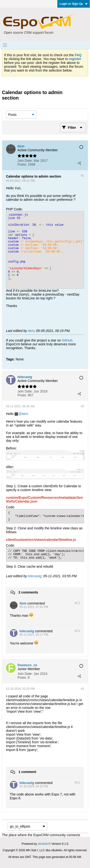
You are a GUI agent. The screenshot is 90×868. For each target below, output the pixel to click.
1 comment (27, 772)
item (31, 331)
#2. (77, 603)
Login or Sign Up (74, 4)
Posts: (22, 164)
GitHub (67, 340)
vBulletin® (44, 844)
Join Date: (25, 161)
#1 (82, 176)
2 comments (28, 592)
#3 (82, 689)
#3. (77, 783)
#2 (82, 406)
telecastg (35, 576)
